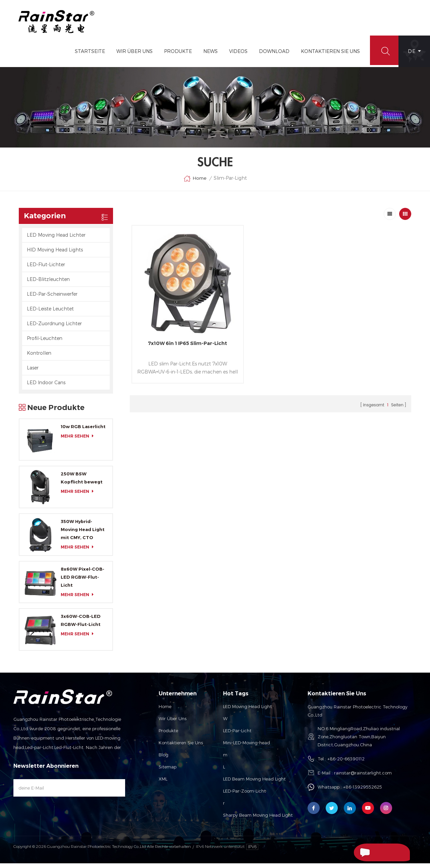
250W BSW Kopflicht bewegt (82, 482)
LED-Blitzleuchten (48, 283)
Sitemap (168, 771)
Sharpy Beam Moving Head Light (258, 820)
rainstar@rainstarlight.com (363, 777)
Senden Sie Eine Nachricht (371, 853)
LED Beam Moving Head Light (254, 784)
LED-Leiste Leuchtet (50, 313)
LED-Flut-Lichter (46, 269)
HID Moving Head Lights (55, 254)
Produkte (175, 56)
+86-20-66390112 (346, 763)
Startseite (87, 56)
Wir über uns (173, 723)
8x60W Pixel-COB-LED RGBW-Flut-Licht (83, 582)
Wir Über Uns (131, 56)
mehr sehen (79, 440)
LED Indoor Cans (46, 387)
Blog (164, 759)
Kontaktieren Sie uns (181, 747)
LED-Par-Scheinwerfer (52, 298)
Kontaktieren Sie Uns (327, 56)
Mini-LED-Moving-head (247, 747)
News (207, 56)
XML (163, 784)
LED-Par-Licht (237, 735)
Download (271, 56)
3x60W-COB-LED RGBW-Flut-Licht (81, 625)
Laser (33, 372)
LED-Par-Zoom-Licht (245, 796)
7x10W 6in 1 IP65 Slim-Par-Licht (177, 330)
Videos (235, 56)
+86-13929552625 (363, 792)
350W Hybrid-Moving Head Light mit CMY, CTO (83, 534)
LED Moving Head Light (248, 711)
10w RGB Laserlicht (83, 431)
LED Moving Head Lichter (56, 239)
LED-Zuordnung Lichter (54, 328)
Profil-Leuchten (45, 342)
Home (195, 183)
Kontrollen (39, 357)
